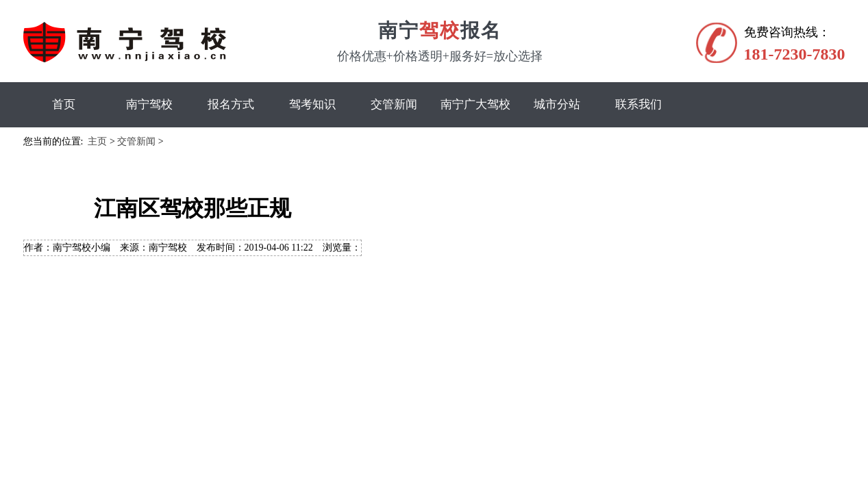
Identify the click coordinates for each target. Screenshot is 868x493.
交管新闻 (394, 104)
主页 (97, 141)
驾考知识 (312, 104)
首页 (64, 104)
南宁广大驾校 (475, 104)
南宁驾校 (149, 104)
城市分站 (557, 104)
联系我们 (638, 104)
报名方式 (231, 104)
